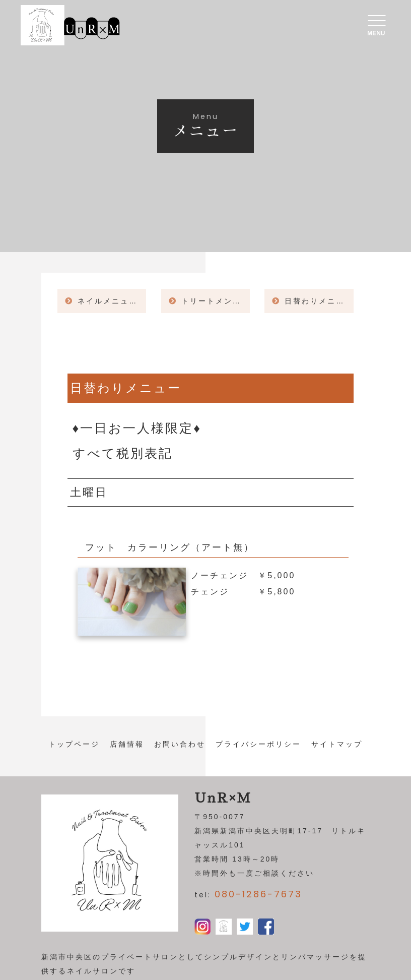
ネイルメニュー (108, 301)
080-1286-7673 (258, 894)
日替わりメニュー (319, 301)
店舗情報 (127, 744)
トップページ (74, 744)
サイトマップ (337, 744)
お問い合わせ (180, 744)
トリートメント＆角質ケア (216, 301)
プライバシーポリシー (258, 744)
